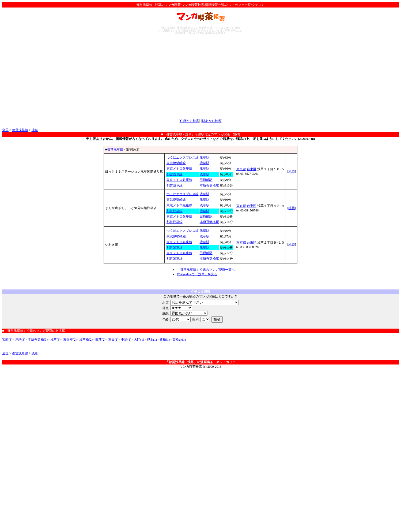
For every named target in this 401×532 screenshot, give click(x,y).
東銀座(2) (70, 340)
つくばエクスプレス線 (183, 158)
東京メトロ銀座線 (179, 169)
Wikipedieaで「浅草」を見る (197, 274)
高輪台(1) (179, 340)
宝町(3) (7, 340)
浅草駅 (205, 158)
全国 (5, 130)
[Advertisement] (200, 77)
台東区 (252, 169)
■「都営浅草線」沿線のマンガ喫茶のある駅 (34, 331)
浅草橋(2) (86, 340)
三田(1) (113, 340)
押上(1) (152, 340)
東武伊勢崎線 (176, 163)
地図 (292, 172)
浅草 (35, 130)
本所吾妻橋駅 (209, 185)
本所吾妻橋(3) (38, 340)
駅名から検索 (212, 121)
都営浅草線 (20, 130)
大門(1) (139, 340)
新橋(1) (165, 340)
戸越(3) (20, 340)
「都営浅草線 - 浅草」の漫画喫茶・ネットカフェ (200, 362)
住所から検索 (190, 121)
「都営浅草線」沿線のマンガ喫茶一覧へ (206, 270)
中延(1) (126, 340)
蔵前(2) (100, 340)
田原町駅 (206, 180)
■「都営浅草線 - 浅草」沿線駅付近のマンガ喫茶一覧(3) (200, 134)
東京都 (241, 169)
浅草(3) (55, 340)
